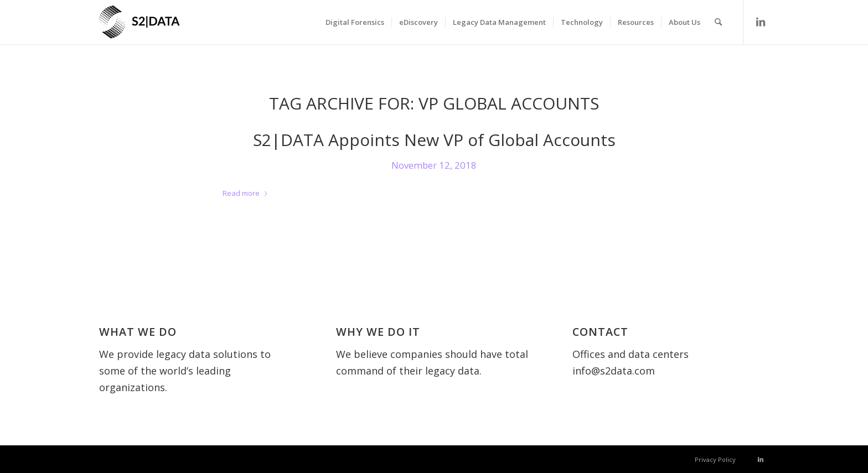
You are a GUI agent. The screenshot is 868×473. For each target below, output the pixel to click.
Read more (246, 193)
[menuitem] (355, 22)
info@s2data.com (614, 371)
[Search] (718, 22)
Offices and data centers (631, 354)
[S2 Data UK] (160, 28)
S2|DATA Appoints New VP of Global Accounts (434, 140)
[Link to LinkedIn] (761, 22)
